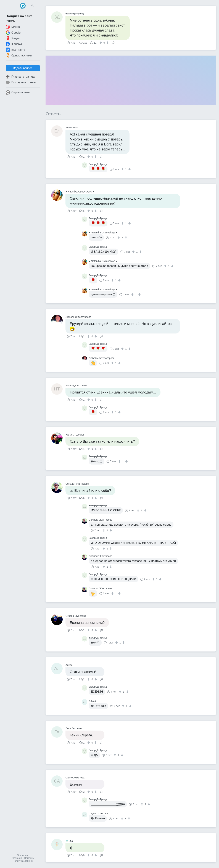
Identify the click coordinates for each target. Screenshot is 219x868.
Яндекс (13, 38)
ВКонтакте (15, 50)
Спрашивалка (18, 92)
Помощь (29, 858)
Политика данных (23, 861)
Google (13, 33)
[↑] (101, 43)
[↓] (107, 43)
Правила (17, 858)
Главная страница (20, 77)
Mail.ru (13, 27)
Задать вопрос (23, 68)
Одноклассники (19, 55)
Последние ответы (21, 82)
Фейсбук (14, 44)
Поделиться (113, 42)
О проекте (23, 855)
